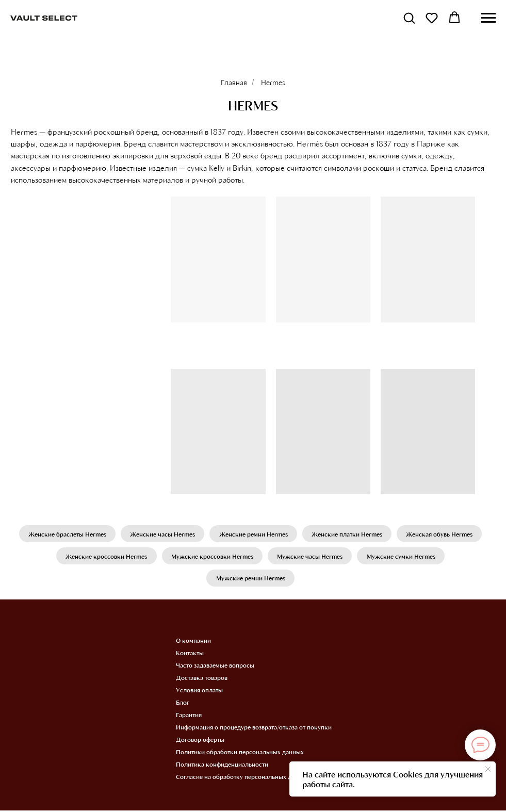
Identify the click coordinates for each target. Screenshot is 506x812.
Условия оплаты (199, 691)
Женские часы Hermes (162, 534)
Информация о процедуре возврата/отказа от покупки (254, 728)
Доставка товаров (202, 679)
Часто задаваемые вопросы (215, 667)
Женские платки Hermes (348, 534)
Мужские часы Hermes (310, 557)
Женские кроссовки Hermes (105, 557)
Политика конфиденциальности (222, 766)
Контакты (190, 654)
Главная (234, 82)
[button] (409, 18)
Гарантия (189, 716)
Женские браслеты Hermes (66, 534)
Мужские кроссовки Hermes (212, 557)
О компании (193, 642)
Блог (183, 704)
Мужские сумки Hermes (402, 557)
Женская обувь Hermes (441, 534)
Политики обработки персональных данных (240, 753)
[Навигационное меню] (488, 18)
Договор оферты (200, 741)
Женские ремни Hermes (254, 534)
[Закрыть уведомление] (488, 769)
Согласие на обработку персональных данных (243, 778)
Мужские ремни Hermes (251, 579)
